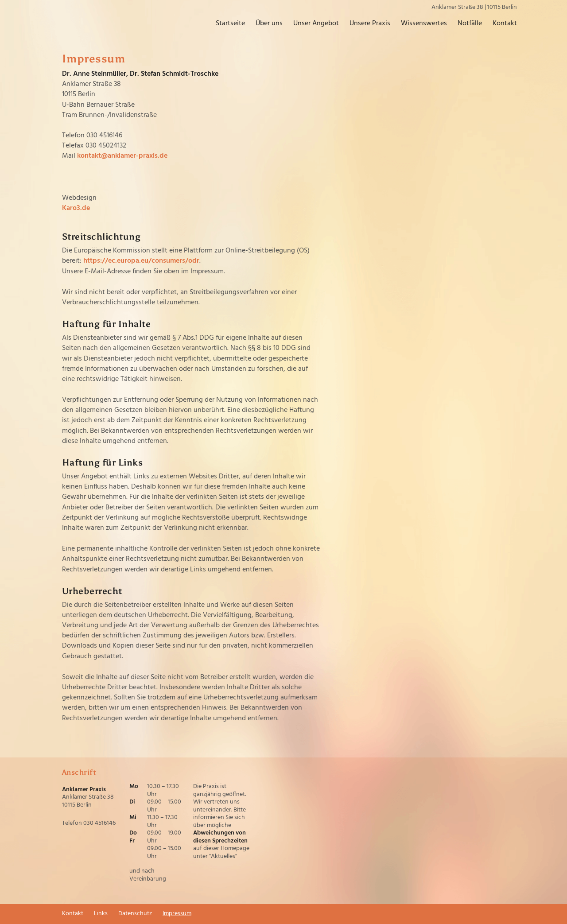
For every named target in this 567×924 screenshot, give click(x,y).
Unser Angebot (309, 24)
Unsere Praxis (363, 24)
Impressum (177, 914)
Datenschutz (135, 914)
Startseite (224, 24)
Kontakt (498, 24)
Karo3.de (76, 208)
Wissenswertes (417, 24)
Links (101, 914)
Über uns (262, 24)
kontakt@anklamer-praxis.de (122, 156)
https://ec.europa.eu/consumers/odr (141, 261)
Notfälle (463, 24)
